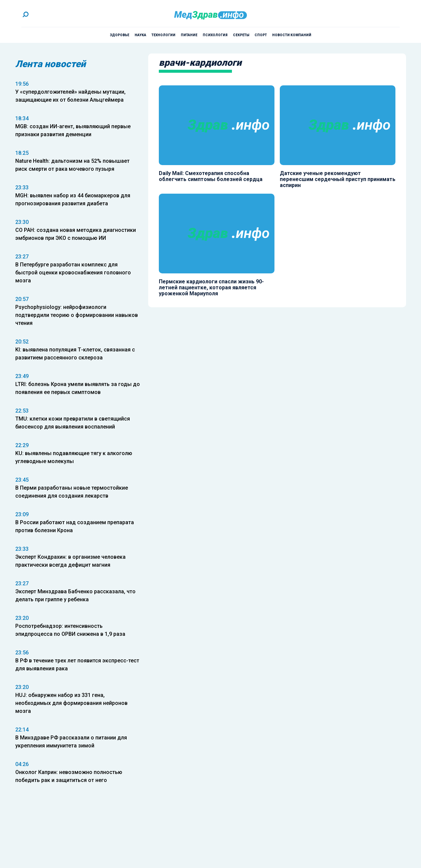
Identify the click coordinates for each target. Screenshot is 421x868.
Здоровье (119, 35)
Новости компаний (292, 35)
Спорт (261, 35)
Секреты (241, 35)
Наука (140, 35)
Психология (215, 35)
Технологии (163, 35)
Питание (189, 35)
